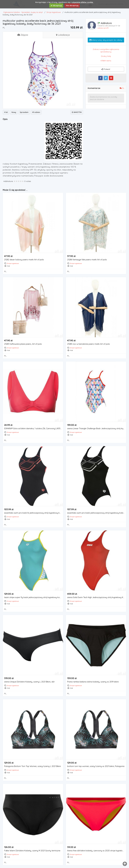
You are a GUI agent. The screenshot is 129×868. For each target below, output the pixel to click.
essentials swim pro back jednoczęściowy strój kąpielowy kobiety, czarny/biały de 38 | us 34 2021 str (97, 513)
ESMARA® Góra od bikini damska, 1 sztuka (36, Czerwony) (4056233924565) (34, 429)
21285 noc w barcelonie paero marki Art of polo (89, 344)
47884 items (106, 61)
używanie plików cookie (83, 2)
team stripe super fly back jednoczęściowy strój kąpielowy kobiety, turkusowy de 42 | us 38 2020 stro (34, 597)
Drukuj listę (106, 56)
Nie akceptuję (72, 5)
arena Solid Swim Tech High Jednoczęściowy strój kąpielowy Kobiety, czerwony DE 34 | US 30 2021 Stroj (97, 597)
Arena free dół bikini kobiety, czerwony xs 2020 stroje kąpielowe (96, 851)
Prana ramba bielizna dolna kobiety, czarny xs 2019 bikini (93, 682)
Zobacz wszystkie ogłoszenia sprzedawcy (106, 50)
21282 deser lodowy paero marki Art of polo (24, 260)
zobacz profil (103, 28)
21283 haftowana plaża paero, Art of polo (23, 344)
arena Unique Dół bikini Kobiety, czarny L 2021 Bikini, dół (29, 682)
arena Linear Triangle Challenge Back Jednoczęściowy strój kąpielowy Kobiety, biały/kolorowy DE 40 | (97, 429)
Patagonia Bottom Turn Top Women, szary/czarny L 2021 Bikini (33, 766)
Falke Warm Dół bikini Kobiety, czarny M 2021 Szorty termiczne (32, 851)
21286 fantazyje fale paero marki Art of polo (87, 260)
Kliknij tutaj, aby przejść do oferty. (106, 40)
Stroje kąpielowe (13, 263)
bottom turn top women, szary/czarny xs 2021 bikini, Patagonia (96, 766)
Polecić (106, 69)
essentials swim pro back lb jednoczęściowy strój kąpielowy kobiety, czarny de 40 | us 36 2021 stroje (34, 513)
